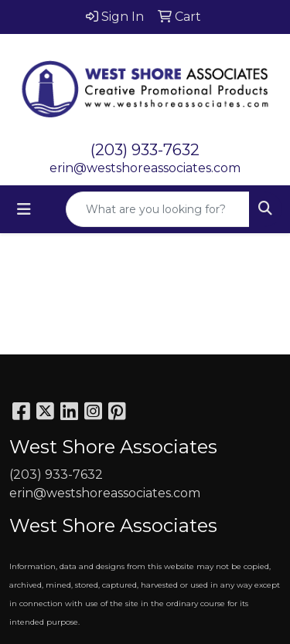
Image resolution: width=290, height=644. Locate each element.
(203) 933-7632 (145, 150)
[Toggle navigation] (24, 209)
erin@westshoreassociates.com (145, 168)
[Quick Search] (158, 209)
